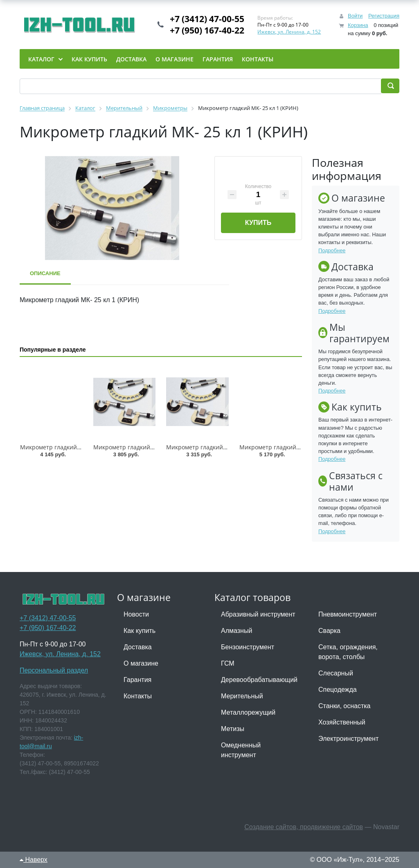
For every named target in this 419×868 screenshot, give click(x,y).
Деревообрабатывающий (259, 680)
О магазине (141, 663)
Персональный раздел (54, 670)
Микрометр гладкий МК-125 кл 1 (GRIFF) (222, 447)
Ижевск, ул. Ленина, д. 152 (289, 32)
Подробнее (332, 250)
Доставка (138, 647)
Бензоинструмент (248, 647)
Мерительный (242, 696)
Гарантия (137, 680)
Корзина (358, 25)
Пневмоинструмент (348, 614)
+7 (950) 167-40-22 (207, 30)
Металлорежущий (248, 712)
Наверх (34, 860)
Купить (258, 223)
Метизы (233, 729)
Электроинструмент (348, 739)
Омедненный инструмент (241, 750)
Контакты (138, 696)
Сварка (329, 631)
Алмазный (237, 631)
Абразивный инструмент (258, 614)
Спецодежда (338, 690)
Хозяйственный (342, 722)
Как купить (140, 631)
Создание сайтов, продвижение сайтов (304, 827)
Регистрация (384, 16)
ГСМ (228, 663)
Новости (136, 614)
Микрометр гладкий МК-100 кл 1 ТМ (71, 447)
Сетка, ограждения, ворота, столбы (348, 652)
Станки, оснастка (344, 706)
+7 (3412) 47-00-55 (207, 19)
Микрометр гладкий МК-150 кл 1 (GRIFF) (149, 447)
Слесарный (336, 673)
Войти (355, 16)
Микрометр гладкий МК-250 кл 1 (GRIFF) (295, 447)
